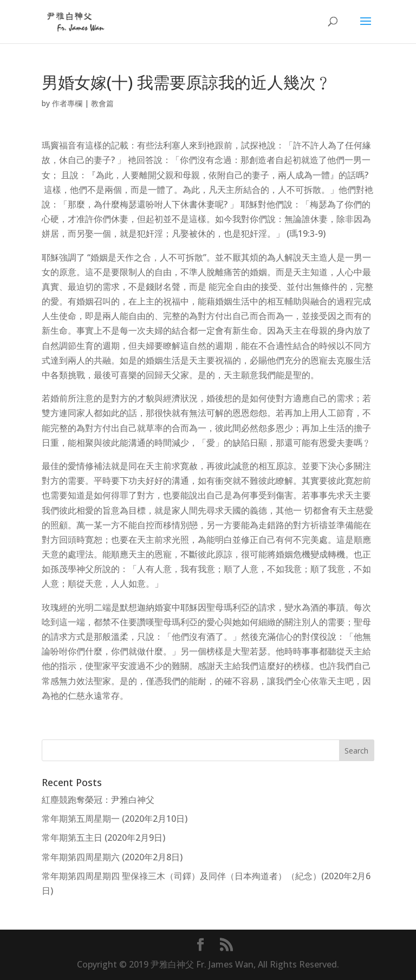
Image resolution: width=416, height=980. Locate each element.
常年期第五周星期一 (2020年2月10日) (115, 819)
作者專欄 (67, 103)
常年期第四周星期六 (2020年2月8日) (112, 857)
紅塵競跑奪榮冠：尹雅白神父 (98, 800)
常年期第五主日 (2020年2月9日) (103, 838)
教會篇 (102, 103)
